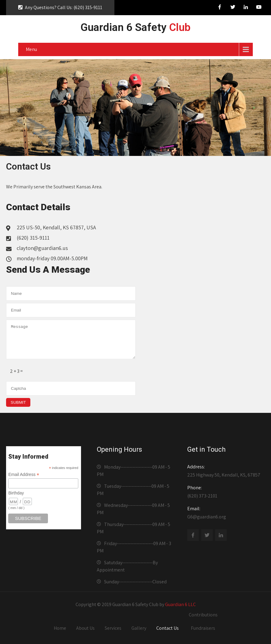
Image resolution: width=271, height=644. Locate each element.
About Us (85, 628)
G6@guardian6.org (225, 513)
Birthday (16, 493)
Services (113, 628)
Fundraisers (203, 628)
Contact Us (168, 628)
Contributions (203, 615)
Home (60, 628)
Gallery (139, 628)
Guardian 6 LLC (180, 604)
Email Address (24, 475)
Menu (31, 49)
